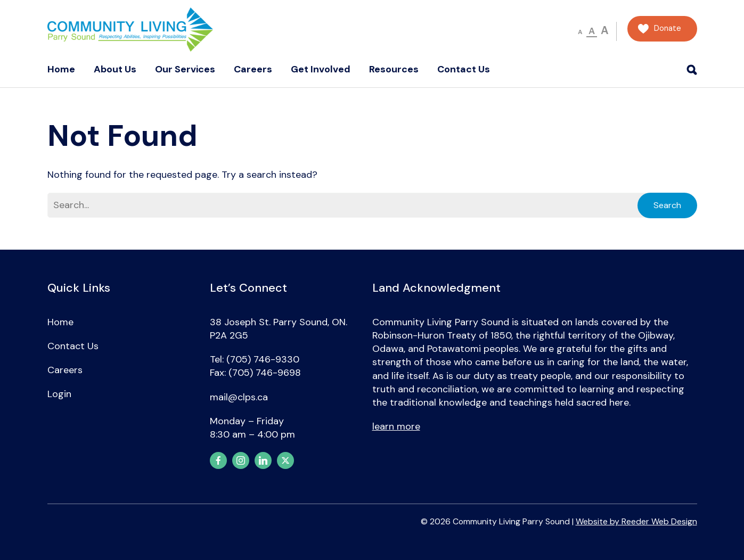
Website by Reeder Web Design (636, 521)
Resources (394, 69)
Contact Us (464, 69)
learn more (396, 426)
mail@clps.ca (239, 397)
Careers (253, 69)
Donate (668, 28)
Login (59, 394)
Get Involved (321, 69)
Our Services (185, 69)
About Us (115, 69)
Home (61, 69)
